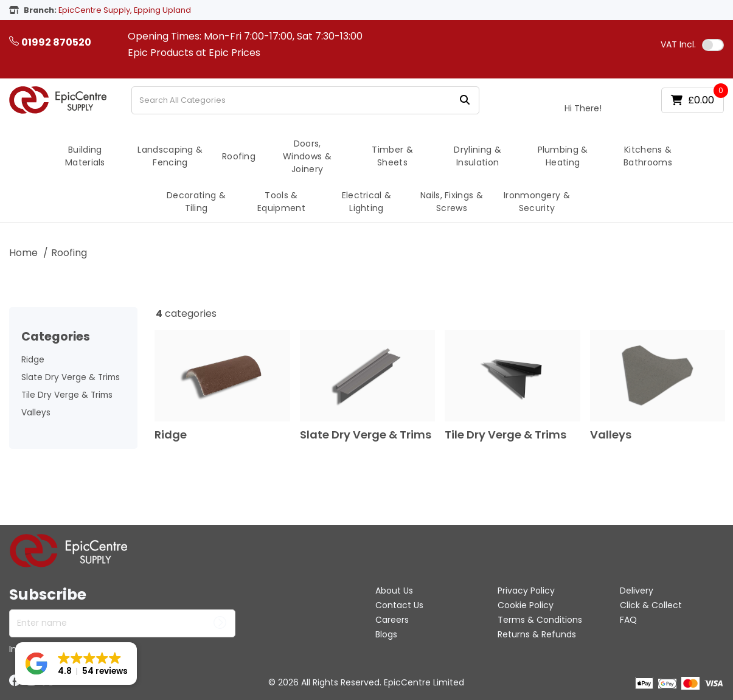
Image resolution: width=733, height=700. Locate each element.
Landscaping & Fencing (170, 156)
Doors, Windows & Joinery (307, 156)
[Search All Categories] (306, 100)
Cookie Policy (526, 605)
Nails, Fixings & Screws (452, 202)
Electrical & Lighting (367, 202)
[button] (76, 664)
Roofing (239, 156)
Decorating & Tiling (196, 202)
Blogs (386, 634)
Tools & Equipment (281, 202)
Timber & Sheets (392, 156)
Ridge (33, 360)
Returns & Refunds (537, 634)
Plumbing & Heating (563, 156)
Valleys (36, 413)
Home (23, 253)
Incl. (678, 44)
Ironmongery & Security (537, 202)
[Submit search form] (465, 100)
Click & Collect (651, 605)
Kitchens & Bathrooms (648, 156)
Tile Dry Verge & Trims (67, 395)
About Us (394, 591)
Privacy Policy (526, 591)
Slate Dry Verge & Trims (71, 377)
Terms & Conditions (540, 620)
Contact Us (399, 605)
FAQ (628, 620)
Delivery (637, 591)
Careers (392, 620)
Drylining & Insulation (478, 156)
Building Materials (85, 156)
